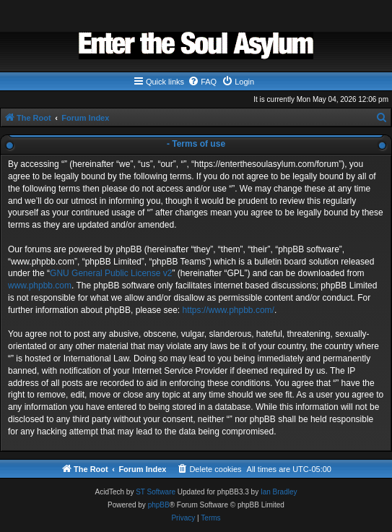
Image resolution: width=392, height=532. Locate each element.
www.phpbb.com (40, 286)
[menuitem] (202, 82)
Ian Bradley (279, 492)
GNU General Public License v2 (111, 273)
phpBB (159, 505)
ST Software (156, 492)
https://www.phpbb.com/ (228, 310)
